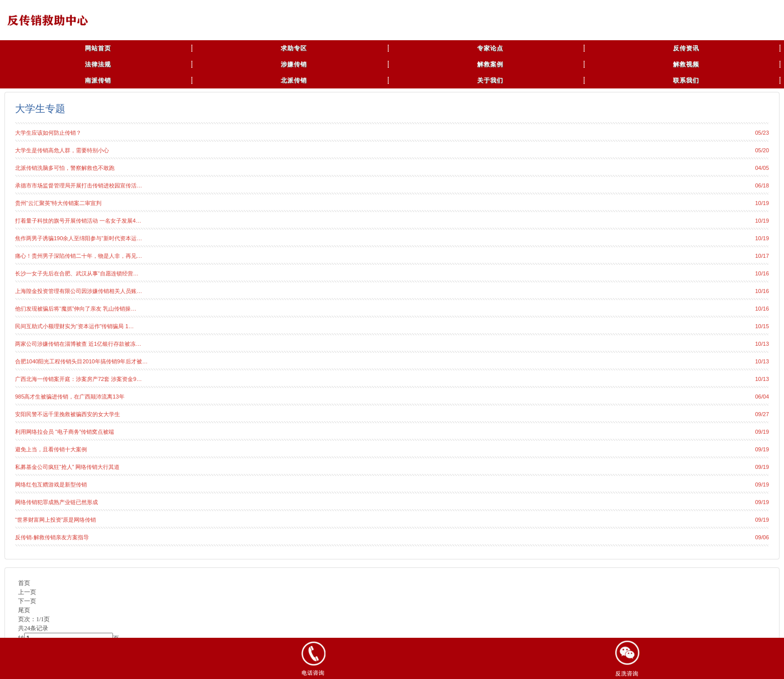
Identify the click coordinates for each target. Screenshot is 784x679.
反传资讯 (686, 48)
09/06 (762, 537)
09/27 (762, 414)
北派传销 (294, 80)
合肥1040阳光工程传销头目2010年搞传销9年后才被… (81, 361)
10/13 (762, 344)
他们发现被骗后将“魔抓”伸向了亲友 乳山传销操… (76, 309)
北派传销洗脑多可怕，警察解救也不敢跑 (65, 168)
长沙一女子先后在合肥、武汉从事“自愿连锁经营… (77, 273)
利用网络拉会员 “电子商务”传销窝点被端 (65, 432)
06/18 (762, 185)
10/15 (762, 326)
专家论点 (490, 48)
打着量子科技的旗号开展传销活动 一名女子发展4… (78, 221)
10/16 (762, 273)
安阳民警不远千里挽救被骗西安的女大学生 (68, 414)
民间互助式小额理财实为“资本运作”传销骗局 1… (75, 326)
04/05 (762, 168)
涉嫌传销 (294, 64)
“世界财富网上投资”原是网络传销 (55, 520)
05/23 (762, 133)
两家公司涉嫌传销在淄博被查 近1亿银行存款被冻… (78, 344)
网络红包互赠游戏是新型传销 (51, 484)
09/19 (762, 432)
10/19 (762, 203)
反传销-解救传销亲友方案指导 (52, 537)
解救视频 (686, 64)
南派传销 (98, 80)
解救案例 (490, 64)
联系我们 (686, 80)
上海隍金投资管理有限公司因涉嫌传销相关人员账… (79, 291)
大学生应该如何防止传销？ (48, 133)
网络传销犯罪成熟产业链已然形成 (57, 502)
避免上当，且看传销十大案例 (51, 449)
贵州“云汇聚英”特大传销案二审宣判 (58, 203)
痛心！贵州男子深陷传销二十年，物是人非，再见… (79, 256)
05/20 (762, 150)
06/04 (762, 397)
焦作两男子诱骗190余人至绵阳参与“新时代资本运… (79, 238)
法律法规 (98, 64)
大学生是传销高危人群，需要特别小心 (62, 150)
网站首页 (98, 48)
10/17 (762, 256)
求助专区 (294, 48)
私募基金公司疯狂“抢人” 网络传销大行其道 (67, 467)
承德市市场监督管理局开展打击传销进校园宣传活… (79, 185)
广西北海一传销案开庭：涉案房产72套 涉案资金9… (78, 379)
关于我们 (490, 80)
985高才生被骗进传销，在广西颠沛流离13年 (70, 397)
